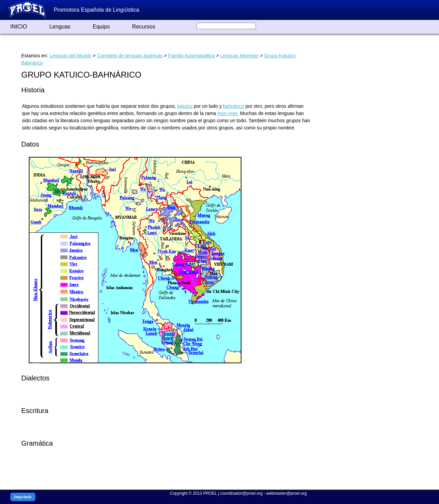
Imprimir (23, 497)
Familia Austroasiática (191, 56)
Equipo (101, 27)
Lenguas (60, 27)
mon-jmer (227, 113)
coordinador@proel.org (241, 493)
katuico (185, 106)
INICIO (19, 27)
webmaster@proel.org (286, 493)
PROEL (210, 493)
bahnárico (234, 106)
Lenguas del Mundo (70, 56)
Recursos (144, 27)
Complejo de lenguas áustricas (130, 56)
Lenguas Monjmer (239, 56)
